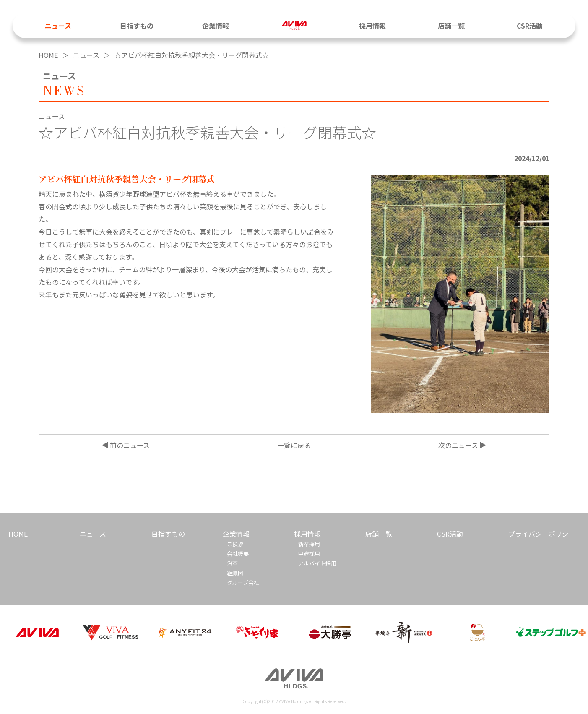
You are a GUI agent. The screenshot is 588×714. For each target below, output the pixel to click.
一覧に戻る (294, 445)
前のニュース (130, 445)
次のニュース (458, 445)
